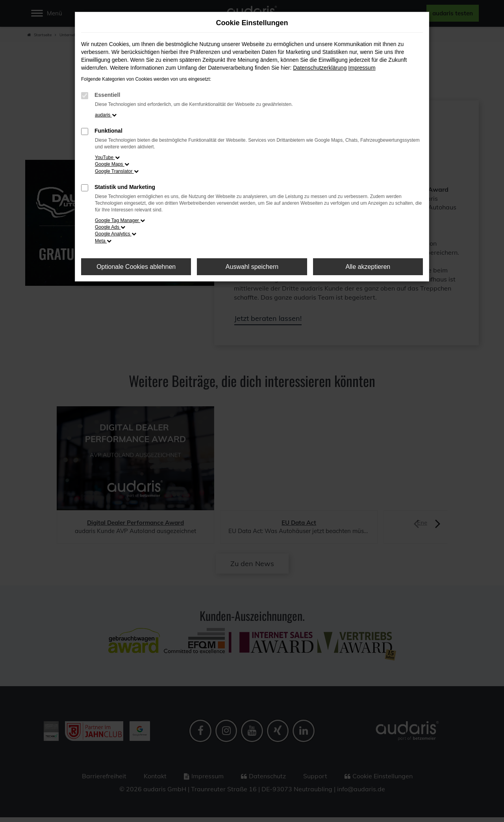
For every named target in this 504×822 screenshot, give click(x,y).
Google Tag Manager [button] (120, 220)
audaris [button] (106, 115)
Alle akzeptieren (368, 267)
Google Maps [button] (112, 164)
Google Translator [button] (117, 171)
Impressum (362, 68)
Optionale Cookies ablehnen (136, 267)
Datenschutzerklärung (320, 68)
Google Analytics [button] (116, 234)
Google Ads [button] (110, 227)
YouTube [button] (107, 157)
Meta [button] (103, 241)
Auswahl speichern (252, 267)
